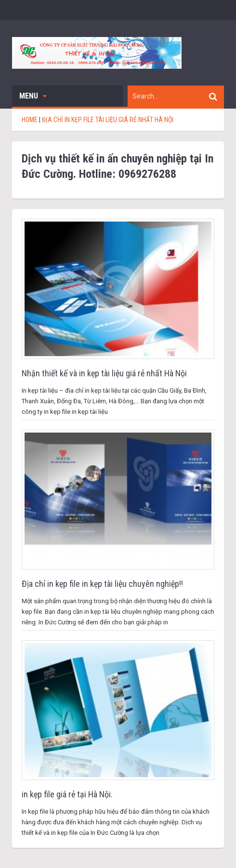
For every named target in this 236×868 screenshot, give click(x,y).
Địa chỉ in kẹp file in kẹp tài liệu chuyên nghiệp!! (102, 584)
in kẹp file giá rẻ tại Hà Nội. (67, 794)
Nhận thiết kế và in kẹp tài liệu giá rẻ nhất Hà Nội (104, 373)
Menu (33, 96)
